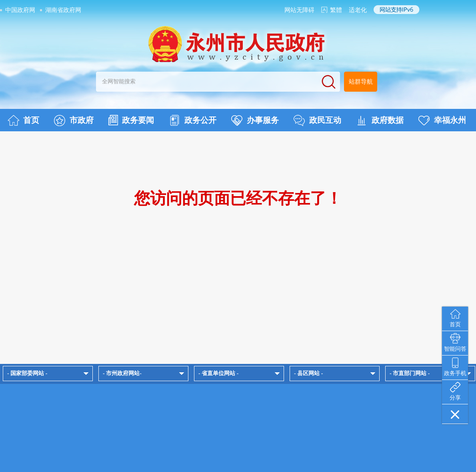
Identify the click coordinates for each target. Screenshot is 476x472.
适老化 (358, 10)
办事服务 (255, 121)
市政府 (74, 121)
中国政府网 (20, 10)
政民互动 (317, 121)
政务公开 (193, 121)
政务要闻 (131, 120)
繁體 (336, 10)
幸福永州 (442, 121)
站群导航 (361, 82)
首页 (23, 121)
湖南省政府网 (63, 10)
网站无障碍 (299, 10)
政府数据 (380, 121)
